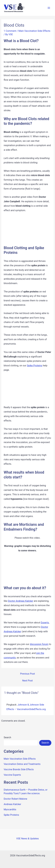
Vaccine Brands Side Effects (19, 769)
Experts (45, 623)
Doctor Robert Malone (15, 799)
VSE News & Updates (28, 839)
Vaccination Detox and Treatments (22, 764)
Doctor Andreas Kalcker (21, 601)
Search (7, 737)
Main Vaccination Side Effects (34, 31)
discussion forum (39, 644)
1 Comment (10, 31)
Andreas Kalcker (12, 804)
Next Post (27, 681)
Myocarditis (10, 809)
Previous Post (27, 674)
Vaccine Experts (12, 775)
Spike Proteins (35, 366)
